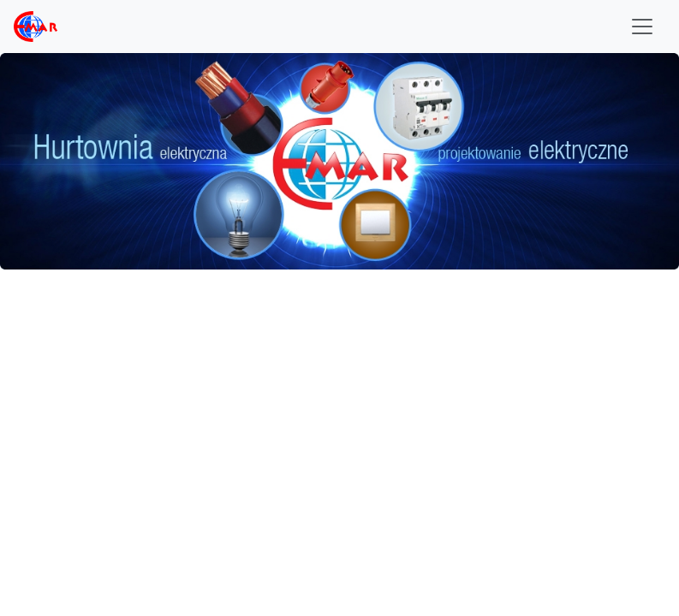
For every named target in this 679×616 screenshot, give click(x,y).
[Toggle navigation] (642, 27)
